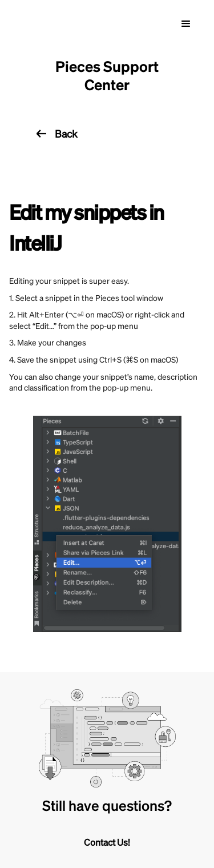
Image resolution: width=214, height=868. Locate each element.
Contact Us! (107, 842)
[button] (186, 24)
